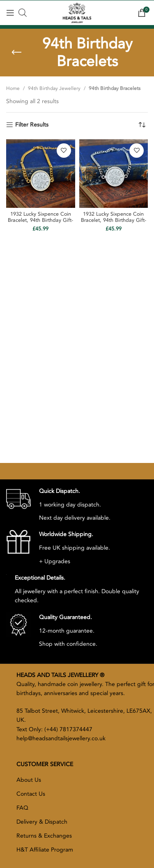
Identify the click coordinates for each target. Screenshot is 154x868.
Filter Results (32, 125)
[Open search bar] (23, 13)
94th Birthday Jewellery (54, 88)
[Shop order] (142, 125)
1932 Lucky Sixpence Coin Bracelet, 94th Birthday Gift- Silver (114, 220)
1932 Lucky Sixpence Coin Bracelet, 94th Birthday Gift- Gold (40, 220)
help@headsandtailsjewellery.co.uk (61, 738)
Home (13, 88)
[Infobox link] (58, 505)
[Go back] (16, 53)
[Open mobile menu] (10, 13)
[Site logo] (77, 12)
